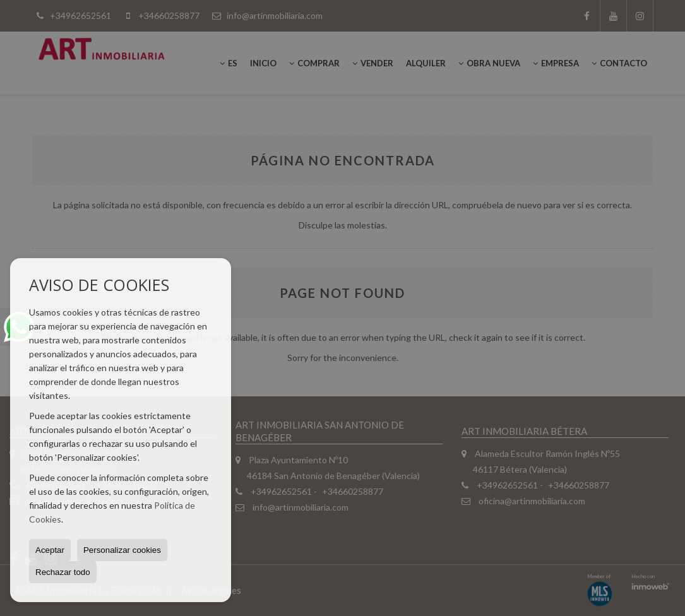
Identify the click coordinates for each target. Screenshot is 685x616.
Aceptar (50, 550)
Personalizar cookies (122, 550)
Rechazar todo (63, 572)
